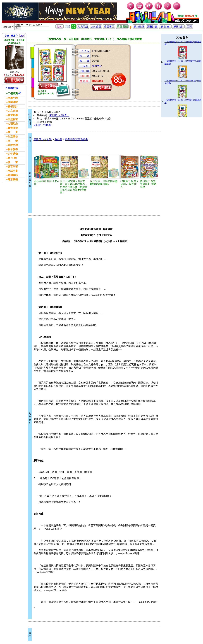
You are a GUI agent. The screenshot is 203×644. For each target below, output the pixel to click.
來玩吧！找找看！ (59, 115)
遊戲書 (58, 139)
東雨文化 (97, 66)
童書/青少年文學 (43, 139)
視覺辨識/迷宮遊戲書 (76, 139)
